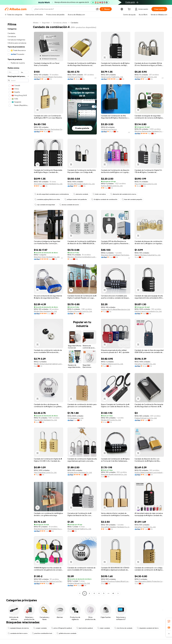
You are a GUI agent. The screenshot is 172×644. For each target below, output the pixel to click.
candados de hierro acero (18, 633)
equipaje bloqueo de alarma (18, 628)
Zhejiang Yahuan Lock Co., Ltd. (79, 583)
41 (113, 593)
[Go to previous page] (80, 593)
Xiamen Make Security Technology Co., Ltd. (49, 129)
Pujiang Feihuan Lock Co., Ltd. (146, 77)
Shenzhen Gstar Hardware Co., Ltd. (47, 257)
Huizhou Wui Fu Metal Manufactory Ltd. (116, 309)
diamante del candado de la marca (123, 194)
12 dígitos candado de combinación (104, 199)
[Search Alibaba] (64, 9)
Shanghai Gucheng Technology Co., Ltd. (49, 529)
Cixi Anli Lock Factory (75, 77)
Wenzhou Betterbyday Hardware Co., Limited (149, 131)
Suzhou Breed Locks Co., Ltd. (112, 186)
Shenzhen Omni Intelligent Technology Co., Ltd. (49, 77)
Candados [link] (74, 23)
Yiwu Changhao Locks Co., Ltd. (45, 472)
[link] (169, 621)
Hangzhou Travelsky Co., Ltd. (145, 364)
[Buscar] (106, 9)
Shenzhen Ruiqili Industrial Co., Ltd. (114, 474)
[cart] (130, 9)
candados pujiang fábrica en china (47, 199)
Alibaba (36, 23)
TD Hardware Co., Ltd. (75, 418)
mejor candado (104, 628)
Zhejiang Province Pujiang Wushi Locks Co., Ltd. (116, 581)
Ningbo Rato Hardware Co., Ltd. (45, 311)
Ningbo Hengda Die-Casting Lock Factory (49, 581)
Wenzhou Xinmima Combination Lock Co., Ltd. (82, 257)
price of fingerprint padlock (62, 628)
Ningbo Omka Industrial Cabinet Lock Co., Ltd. (49, 364)
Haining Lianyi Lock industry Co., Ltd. (148, 311)
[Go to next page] (118, 593)
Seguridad (46, 23)
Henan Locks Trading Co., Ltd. (112, 77)
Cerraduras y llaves (60, 23)
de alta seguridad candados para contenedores (52, 194)
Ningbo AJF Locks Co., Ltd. (111, 420)
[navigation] (18, 308)
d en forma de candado (123, 628)
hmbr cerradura (99, 194)
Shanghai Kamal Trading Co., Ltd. (79, 529)
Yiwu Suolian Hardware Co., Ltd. (45, 420)
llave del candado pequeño (132, 199)
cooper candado (40, 628)
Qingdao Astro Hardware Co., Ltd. (80, 472)
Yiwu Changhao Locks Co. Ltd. (146, 184)
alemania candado (81, 194)
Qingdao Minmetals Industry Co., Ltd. (81, 184)
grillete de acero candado (66, 633)
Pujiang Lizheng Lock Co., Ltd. (112, 364)
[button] (97, 9)
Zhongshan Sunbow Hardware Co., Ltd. (48, 184)
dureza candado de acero (69, 205)
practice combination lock (42, 633)
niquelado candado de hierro (148, 628)
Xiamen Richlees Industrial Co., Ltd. (148, 255)
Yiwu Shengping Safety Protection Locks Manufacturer (149, 581)
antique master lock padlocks (76, 199)
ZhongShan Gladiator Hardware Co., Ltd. (116, 527)
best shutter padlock (85, 628)
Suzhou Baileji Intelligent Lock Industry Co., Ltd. (149, 472)
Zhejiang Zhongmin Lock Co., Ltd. (80, 311)
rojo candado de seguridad (45, 205)
